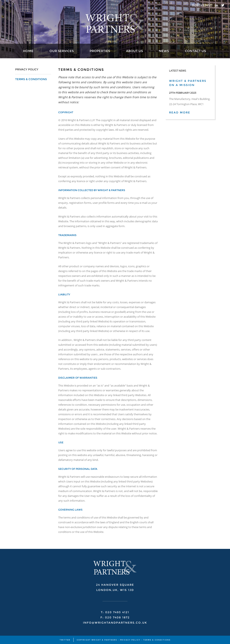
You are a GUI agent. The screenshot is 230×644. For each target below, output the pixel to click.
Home (28, 51)
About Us (134, 51)
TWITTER (65, 640)
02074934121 (202, 5)
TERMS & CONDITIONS (31, 79)
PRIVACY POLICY (27, 69)
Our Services (62, 51)
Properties (100, 51)
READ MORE (180, 112)
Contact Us (195, 51)
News (164, 51)
